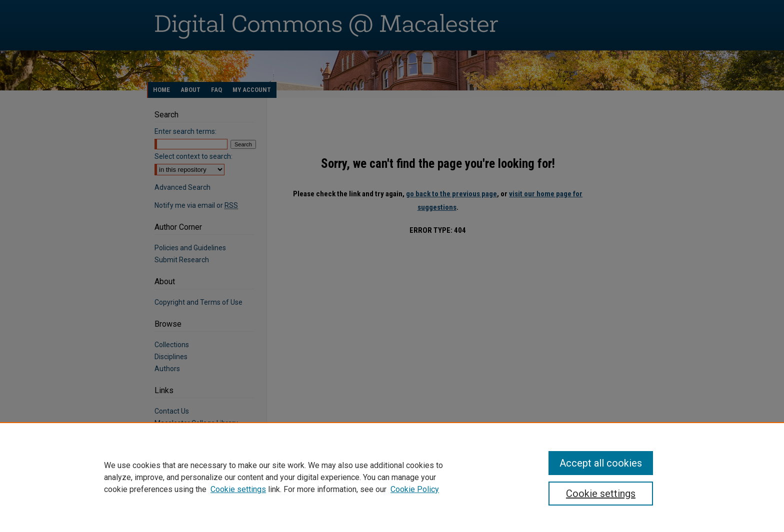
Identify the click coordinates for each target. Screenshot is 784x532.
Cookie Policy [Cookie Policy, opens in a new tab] (415, 489)
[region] (392, 477)
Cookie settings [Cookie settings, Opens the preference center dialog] (601, 494)
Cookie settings (238, 489)
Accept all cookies (601, 463)
